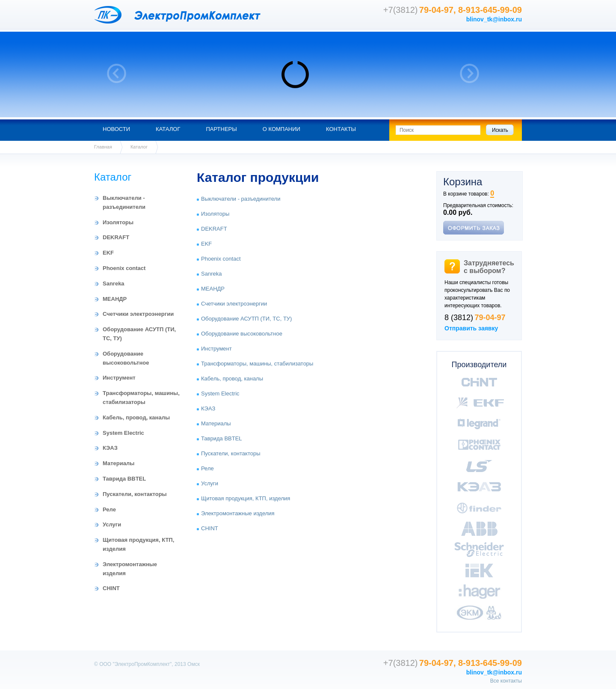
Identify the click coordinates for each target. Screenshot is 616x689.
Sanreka (114, 284)
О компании (281, 129)
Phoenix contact (124, 268)
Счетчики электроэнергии (138, 314)
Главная (103, 147)
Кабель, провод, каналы (136, 417)
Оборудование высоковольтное (242, 334)
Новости (116, 129)
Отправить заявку (471, 328)
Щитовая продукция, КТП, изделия (246, 498)
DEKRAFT (116, 237)
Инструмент (119, 378)
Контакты (341, 129)
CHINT (111, 588)
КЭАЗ (110, 448)
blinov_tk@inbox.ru (494, 19)
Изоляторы (118, 222)
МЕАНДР (115, 299)
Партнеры (221, 129)
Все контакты (506, 681)
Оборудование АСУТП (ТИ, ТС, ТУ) (246, 319)
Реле (109, 509)
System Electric (123, 433)
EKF (108, 253)
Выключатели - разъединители (241, 199)
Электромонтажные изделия (238, 513)
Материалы (118, 463)
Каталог (168, 129)
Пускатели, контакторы (135, 494)
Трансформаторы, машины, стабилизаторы (257, 364)
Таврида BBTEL (124, 479)
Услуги (112, 524)
